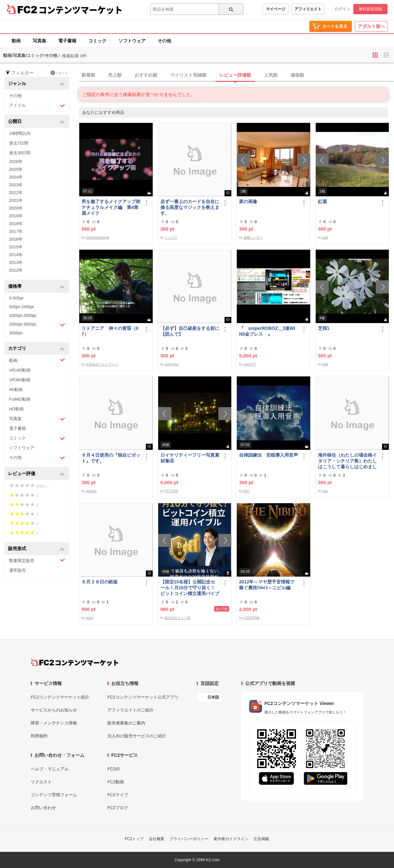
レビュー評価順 (235, 75)
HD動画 (16, 409)
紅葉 (323, 201)
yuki (325, 491)
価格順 (297, 75)
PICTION (171, 491)
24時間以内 (20, 133)
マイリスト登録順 (188, 75)
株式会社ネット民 (178, 618)
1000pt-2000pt (23, 315)
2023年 (16, 185)
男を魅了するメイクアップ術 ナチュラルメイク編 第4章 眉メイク (111, 207)
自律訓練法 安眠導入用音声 (268, 455)
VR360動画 (20, 380)
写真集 (39, 41)
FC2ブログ (118, 808)
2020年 (16, 208)
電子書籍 (67, 41)
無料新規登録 (370, 9)
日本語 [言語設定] (213, 697)
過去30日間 (20, 153)
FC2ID (114, 769)
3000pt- (16, 333)
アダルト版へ (371, 26)
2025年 (16, 169)
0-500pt (16, 298)
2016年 (16, 239)
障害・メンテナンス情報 (54, 723)
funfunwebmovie (98, 238)
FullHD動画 (20, 399)
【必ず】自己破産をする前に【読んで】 (190, 331)
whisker (91, 491)
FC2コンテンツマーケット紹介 (60, 697)
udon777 (250, 364)
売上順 (115, 75)
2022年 (16, 193)
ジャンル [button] (36, 84)
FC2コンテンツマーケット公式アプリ (143, 697)
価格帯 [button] (36, 287)
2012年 (16, 270)
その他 (164, 41)
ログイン (342, 9)
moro (89, 618)
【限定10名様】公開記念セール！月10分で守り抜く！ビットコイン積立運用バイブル (190, 588)
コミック (97, 41)
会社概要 (157, 839)
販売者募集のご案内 (126, 723)
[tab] (236, 75)
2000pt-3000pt (37, 325)
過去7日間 (19, 143)
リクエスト (41, 782)
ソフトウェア (132, 41)
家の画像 (248, 201)
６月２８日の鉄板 (100, 582)
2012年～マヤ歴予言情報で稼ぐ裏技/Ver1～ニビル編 (267, 585)
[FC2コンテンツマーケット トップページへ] (75, 662)
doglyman (172, 364)
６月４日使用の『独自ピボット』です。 (111, 458)
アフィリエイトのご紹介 (131, 710)
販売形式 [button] (36, 549)
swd (325, 238)
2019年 (16, 216)
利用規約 (39, 736)
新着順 (88, 75)
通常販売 (17, 570)
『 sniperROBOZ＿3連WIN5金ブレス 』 (267, 331)
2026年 (16, 162)
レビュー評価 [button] (36, 474)
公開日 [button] (36, 122)
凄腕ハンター (253, 238)
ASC (247, 491)
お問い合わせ (43, 808)
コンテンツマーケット (81, 10)
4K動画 (16, 390)
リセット (59, 73)
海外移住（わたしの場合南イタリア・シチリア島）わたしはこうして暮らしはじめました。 (347, 461)
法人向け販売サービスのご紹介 (137, 736)
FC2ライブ (118, 795)
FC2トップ (134, 839)
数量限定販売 (37, 560)
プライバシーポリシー (189, 839)
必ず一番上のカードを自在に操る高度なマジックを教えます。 (190, 207)
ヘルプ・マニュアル (50, 769)
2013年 (16, 262)
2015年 (16, 247)
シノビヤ (171, 238)
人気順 (271, 75)
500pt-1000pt (22, 307)
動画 (16, 41)
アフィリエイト (308, 9)
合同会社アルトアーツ (102, 364)
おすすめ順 (146, 75)
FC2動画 (116, 782)
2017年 (16, 231)
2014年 (16, 255)
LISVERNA (251, 618)
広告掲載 (261, 839)
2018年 (16, 224)
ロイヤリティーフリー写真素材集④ (190, 458)
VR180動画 (20, 370)
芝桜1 (324, 328)
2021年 (16, 200)
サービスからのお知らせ (54, 710)
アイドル (37, 106)
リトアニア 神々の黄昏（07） (110, 331)
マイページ (276, 9)
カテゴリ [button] (36, 349)
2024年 (16, 177)
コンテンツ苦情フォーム (54, 795)
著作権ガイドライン (231, 839)
